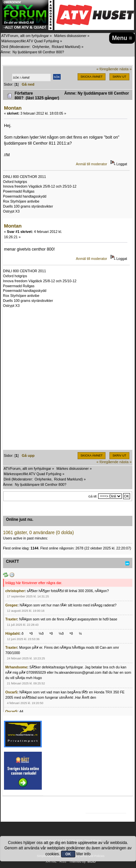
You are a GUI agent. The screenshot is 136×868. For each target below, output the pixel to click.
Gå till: (93, 496)
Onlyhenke (41, 47)
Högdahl (12, 633)
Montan (13, 108)
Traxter (11, 619)
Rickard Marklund (66, 47)
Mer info (83, 854)
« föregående (107, 69)
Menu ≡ (122, 38)
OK (68, 854)
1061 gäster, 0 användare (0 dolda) (38, 533)
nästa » (126, 69)
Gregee (11, 605)
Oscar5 (11, 692)
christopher (15, 591)
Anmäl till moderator (92, 164)
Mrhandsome (16, 667)
